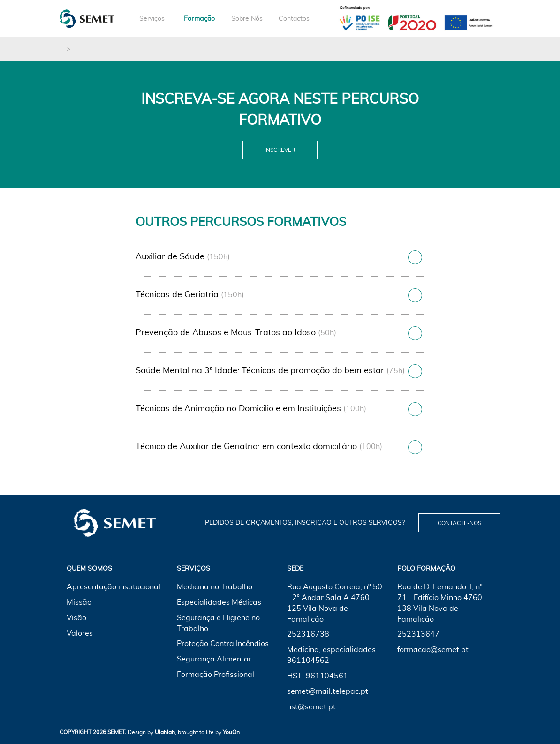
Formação (200, 19)
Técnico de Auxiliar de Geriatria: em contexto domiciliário (246, 447)
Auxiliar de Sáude (170, 257)
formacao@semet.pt (433, 650)
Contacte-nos (459, 523)
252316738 (308, 634)
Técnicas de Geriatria (177, 295)
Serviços (152, 19)
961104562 (308, 661)
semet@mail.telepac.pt (328, 691)
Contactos (294, 19)
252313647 (418, 634)
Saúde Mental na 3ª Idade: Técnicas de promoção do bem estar (260, 371)
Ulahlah (165, 732)
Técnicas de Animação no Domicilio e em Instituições (238, 409)
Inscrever (280, 150)
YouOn (231, 732)
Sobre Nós (247, 19)
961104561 (327, 676)
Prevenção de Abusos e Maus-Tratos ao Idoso (226, 333)
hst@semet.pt (311, 707)
